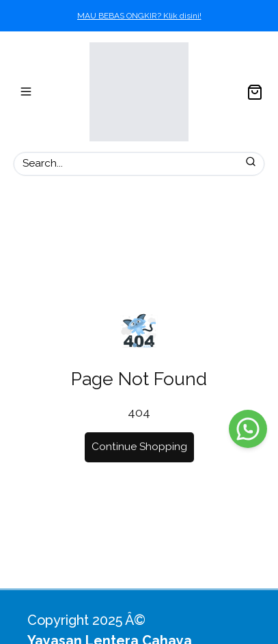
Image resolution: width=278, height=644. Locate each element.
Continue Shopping (139, 447)
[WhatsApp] (248, 429)
